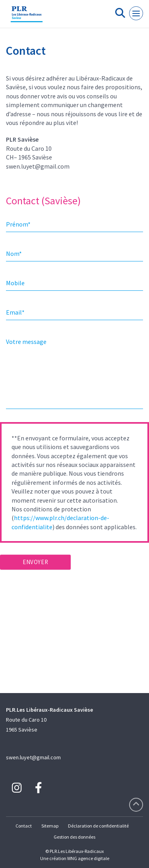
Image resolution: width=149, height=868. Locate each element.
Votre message (26, 342)
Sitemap (50, 826)
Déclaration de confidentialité (98, 826)
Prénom (18, 224)
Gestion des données (74, 837)
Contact (24, 826)
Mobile (15, 283)
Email (15, 312)
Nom (14, 253)
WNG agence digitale (88, 858)
